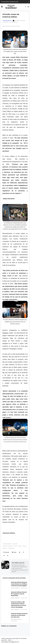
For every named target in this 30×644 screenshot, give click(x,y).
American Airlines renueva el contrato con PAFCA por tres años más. (19, 615)
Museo (24, 546)
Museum (5, 548)
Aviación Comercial (8, 546)
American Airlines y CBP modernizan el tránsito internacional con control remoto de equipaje (19, 605)
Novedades (11, 548)
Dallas (20, 546)
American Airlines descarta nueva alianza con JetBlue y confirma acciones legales (19, 584)
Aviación (15, 544)
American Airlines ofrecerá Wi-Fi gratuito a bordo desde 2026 (19, 594)
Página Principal (6, 26)
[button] (2, 7)
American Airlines (7, 21)
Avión (16, 546)
